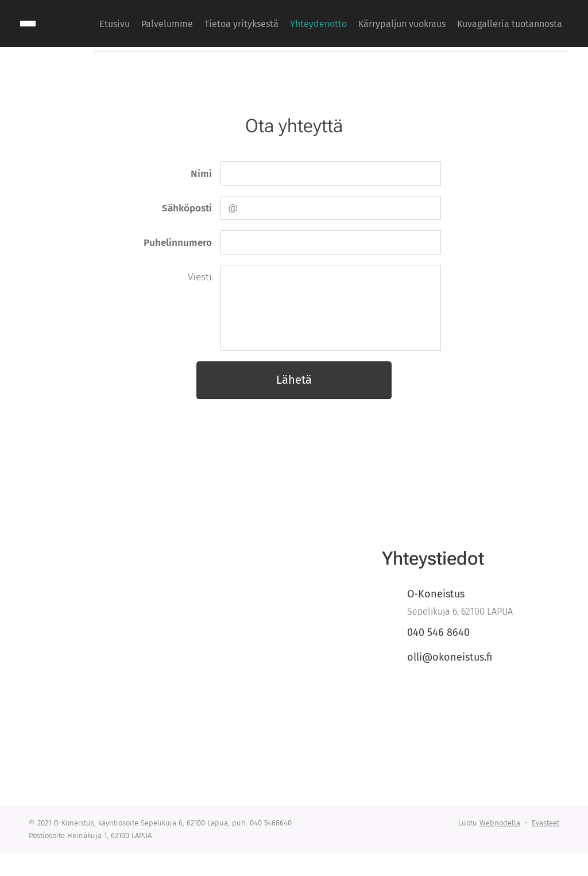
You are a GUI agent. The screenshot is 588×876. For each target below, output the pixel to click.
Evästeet (546, 823)
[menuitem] (454, 24)
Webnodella (500, 823)
